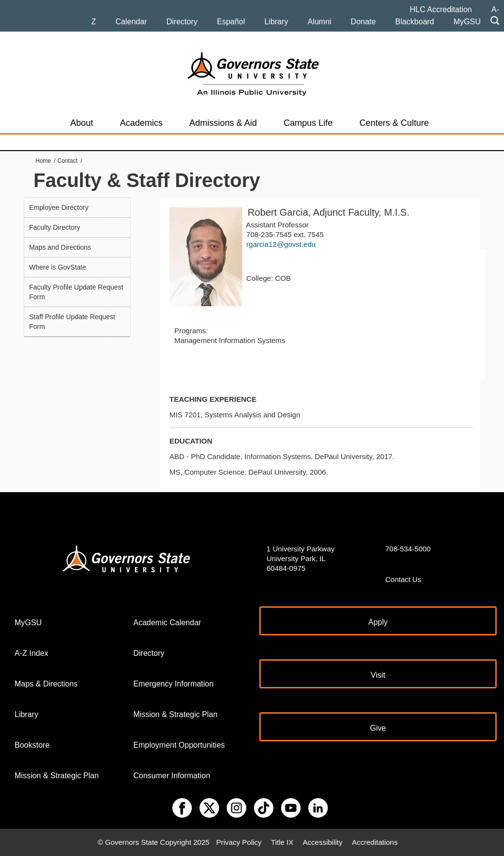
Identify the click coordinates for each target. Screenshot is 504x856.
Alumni (319, 22)
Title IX (282, 842)
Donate (363, 22)
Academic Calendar (168, 623)
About (82, 123)
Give (378, 728)
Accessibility (323, 842)
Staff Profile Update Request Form (72, 322)
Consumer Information (172, 776)
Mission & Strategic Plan (57, 776)
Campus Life (308, 123)
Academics (141, 123)
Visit (378, 675)
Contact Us (403, 579)
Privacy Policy (239, 842)
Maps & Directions (46, 684)
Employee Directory (59, 207)
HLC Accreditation (441, 9)
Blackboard (415, 22)
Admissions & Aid (223, 123)
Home (43, 161)
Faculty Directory (55, 227)
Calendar (131, 22)
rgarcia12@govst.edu (281, 244)
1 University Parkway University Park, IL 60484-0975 (301, 558)
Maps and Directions (60, 247)
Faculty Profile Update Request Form (76, 292)
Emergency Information (174, 684)
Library (277, 22)
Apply (378, 622)
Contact (67, 161)
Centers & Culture (394, 123)
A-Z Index (31, 653)
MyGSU (467, 22)
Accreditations (375, 842)
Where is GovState (58, 267)
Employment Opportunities (179, 745)
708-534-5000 (408, 549)
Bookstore (32, 745)
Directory (182, 22)
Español (231, 22)
